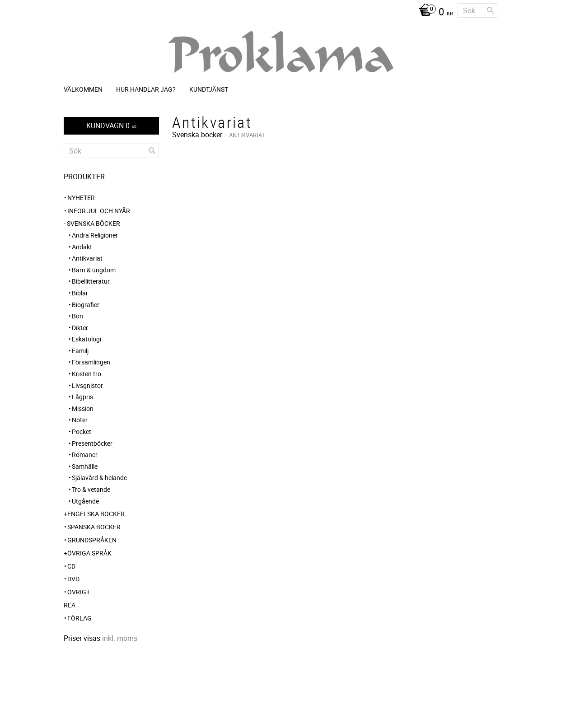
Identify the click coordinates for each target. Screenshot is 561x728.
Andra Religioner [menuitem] (95, 235)
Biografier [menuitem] (86, 305)
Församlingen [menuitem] (91, 362)
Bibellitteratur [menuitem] (91, 281)
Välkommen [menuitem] (83, 89)
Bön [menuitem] (77, 316)
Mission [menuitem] (83, 408)
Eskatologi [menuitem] (86, 339)
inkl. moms (120, 638)
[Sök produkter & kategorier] (477, 10)
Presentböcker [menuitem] (92, 443)
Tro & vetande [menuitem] (91, 489)
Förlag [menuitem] (79, 618)
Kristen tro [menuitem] (86, 374)
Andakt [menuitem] (82, 247)
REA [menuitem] (70, 605)
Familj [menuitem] (80, 351)
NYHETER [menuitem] (81, 198)
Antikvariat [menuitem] (87, 258)
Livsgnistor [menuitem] (87, 385)
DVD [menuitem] (73, 579)
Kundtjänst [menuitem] (209, 89)
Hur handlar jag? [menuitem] (146, 89)
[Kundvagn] (434, 13)
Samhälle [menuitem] (85, 466)
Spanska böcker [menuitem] (94, 527)
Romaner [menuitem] (85, 455)
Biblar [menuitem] (80, 293)
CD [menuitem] (71, 566)
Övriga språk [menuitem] (89, 553)
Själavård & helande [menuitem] (99, 478)
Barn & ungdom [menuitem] (94, 270)
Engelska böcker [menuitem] (96, 514)
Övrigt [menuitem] (79, 592)
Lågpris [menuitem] (82, 397)
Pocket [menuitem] (82, 432)
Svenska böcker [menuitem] (93, 223)
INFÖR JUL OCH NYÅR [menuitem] (99, 211)
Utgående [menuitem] (85, 501)
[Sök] (491, 10)
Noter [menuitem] (80, 420)
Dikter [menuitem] (80, 328)
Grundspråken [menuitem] (92, 540)
